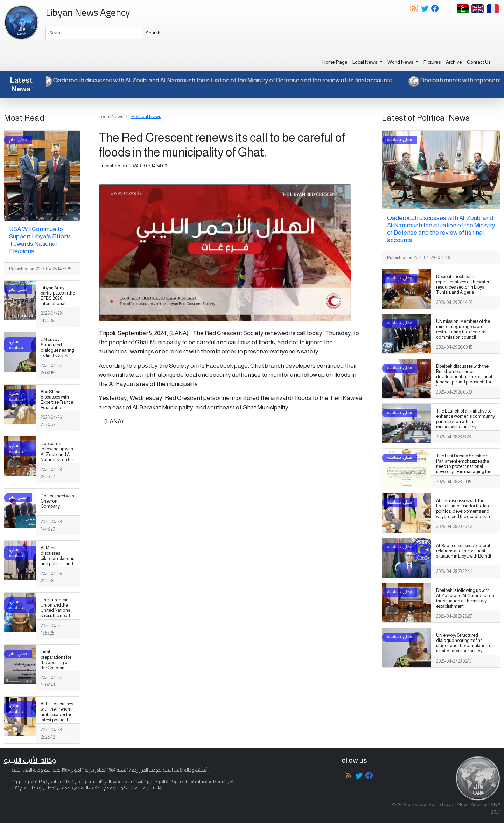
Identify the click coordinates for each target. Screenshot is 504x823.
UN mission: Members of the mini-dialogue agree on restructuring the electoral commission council (463, 329)
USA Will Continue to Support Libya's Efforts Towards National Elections (40, 240)
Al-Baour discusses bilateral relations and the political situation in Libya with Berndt (464, 551)
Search (153, 33)
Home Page (335, 62)
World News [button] (401, 62)
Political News (146, 116)
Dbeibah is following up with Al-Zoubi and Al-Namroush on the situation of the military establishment (57, 460)
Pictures (432, 62)
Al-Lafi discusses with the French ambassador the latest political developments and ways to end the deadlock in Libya (57, 722)
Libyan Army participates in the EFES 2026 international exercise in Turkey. (58, 301)
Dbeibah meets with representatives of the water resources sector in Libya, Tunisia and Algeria (463, 285)
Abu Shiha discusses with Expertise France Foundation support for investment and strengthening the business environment (57, 413)
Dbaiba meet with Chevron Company (57, 501)
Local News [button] (365, 62)
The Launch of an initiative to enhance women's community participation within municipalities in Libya (465, 419)
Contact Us (479, 62)
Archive (454, 62)
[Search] (94, 33)
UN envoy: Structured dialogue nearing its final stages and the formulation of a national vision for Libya (58, 358)
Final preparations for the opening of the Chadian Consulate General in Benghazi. (56, 668)
